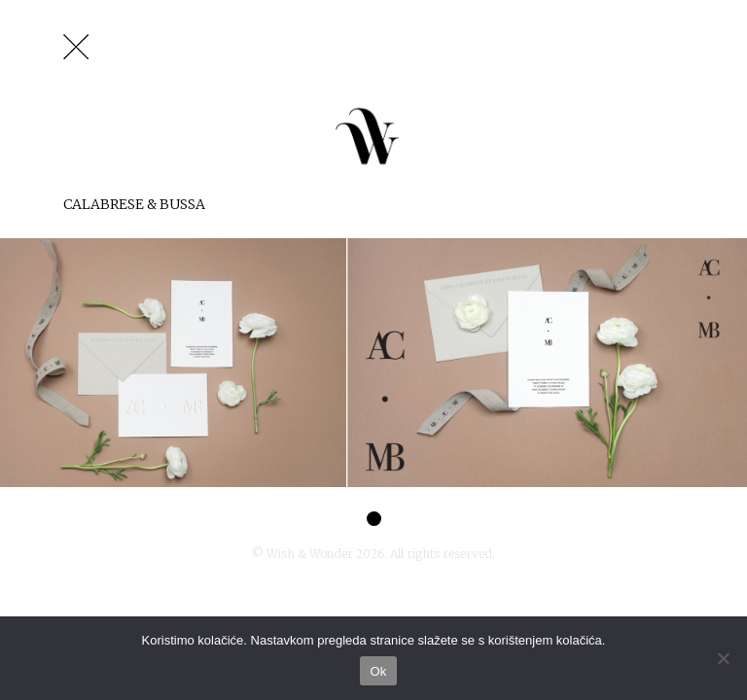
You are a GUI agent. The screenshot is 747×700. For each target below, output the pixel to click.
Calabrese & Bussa (134, 204)
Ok (378, 671)
